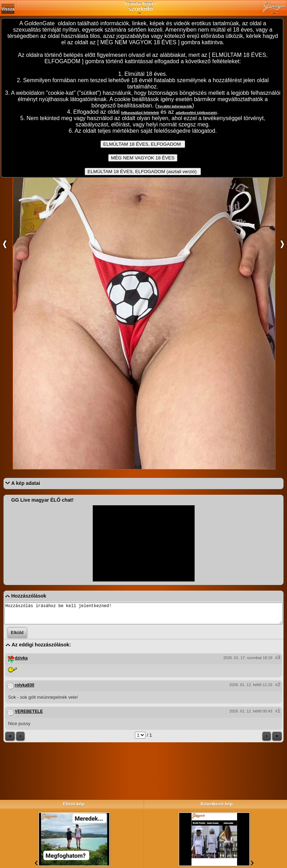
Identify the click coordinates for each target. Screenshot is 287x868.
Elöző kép (74, 804)
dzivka (21, 662)
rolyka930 (24, 689)
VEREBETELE (29, 716)
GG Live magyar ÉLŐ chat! (42, 500)
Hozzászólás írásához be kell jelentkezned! (143, 616)
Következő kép (217, 804)
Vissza (8, 9)
